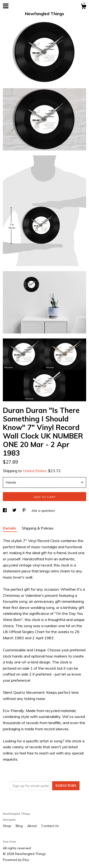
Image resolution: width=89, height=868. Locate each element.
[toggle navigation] (6, 6)
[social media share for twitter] (15, 511)
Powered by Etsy (16, 860)
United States (35, 471)
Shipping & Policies (38, 528)
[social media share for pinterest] (24, 511)
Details (10, 528)
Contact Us (50, 826)
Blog (20, 826)
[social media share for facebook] (5, 511)
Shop (7, 826)
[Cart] (84, 7)
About (33, 826)
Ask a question (43, 511)
